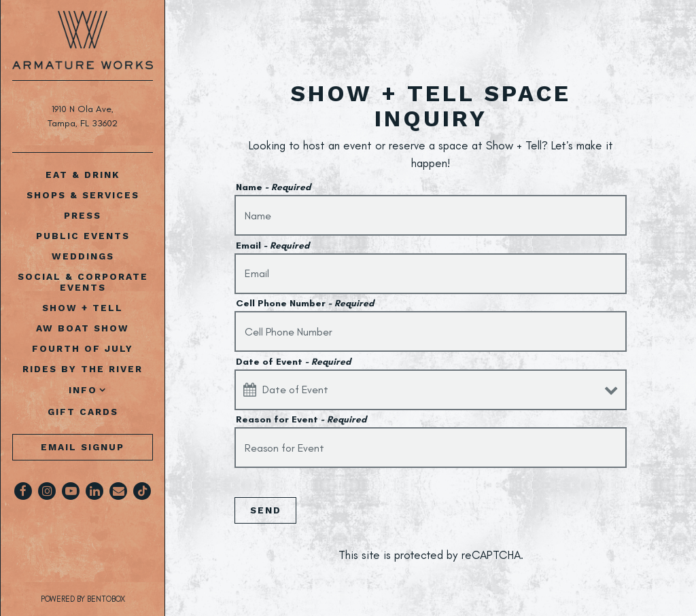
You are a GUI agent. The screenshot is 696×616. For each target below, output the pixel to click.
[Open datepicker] (250, 390)
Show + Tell (83, 308)
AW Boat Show (83, 328)
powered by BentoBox (103, 598)
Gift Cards (85, 411)
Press (83, 215)
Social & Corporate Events (83, 282)
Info (83, 390)
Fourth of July (83, 348)
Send (266, 510)
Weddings (83, 256)
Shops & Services (83, 195)
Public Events (83, 236)
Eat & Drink (83, 175)
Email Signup (83, 447)
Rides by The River (83, 369)
